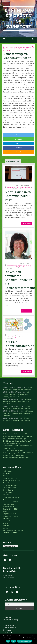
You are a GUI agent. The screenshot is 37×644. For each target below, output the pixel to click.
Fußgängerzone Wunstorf (25, 335)
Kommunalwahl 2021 (12, 267)
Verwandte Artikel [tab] (14, 161)
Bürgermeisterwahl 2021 (11, 480)
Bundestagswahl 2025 (11, 478)
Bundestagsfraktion (10, 628)
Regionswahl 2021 (10, 514)
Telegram (18, 144)
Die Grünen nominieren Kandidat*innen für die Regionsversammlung (20, 280)
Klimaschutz (30, 49)
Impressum (7, 617)
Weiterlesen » (27, 223)
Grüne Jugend (8, 630)
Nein (14, 641)
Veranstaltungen (9, 521)
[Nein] (35, 639)
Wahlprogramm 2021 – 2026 (13, 530)
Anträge (6, 476)
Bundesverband (8, 625)
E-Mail (19, 152)
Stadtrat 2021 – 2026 (10, 516)
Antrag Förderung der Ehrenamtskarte (16, 458)
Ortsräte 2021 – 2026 (10, 509)
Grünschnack (7, 495)
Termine (6, 518)
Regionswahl (21, 265)
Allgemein (7, 473)
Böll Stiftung (7, 632)
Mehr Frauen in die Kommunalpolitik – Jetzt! (18, 196)
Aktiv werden (9, 47)
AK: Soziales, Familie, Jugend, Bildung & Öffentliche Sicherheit (18, 401)
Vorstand (6, 526)
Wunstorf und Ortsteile (24, 47)
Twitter (19, 135)
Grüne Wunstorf (7, 49)
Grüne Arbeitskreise (10, 488)
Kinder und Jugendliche (11, 497)
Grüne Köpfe (7, 492)
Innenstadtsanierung (10, 337)
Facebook (19, 148)
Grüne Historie (8, 490)
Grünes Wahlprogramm (19, 49)
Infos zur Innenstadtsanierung (13, 450)
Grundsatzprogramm (10, 485)
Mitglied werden (9, 507)
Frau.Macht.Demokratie (13, 187)
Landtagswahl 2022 (10, 504)
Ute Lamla (28, 265)
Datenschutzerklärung (11, 620)
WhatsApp (18, 139)
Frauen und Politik (25, 187)
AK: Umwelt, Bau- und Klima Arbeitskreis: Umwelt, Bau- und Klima (16, 394)
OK (8, 641)
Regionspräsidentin (12, 265)
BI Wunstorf (12, 335)
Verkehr (6, 523)
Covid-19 (6, 483)
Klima (15, 47)
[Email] (19, 604)
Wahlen (6, 528)
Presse (5, 511)
